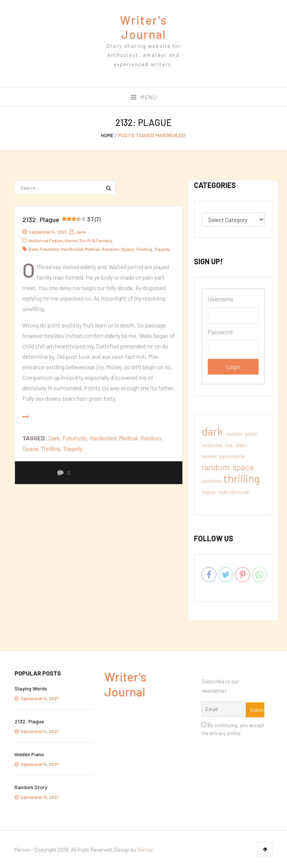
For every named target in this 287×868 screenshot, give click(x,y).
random (110, 249)
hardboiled (72, 249)
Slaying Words (31, 688)
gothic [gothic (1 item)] (251, 434)
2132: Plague (61, 219)
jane (77, 232)
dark (33, 249)
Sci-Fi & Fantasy (96, 240)
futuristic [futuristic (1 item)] (234, 434)
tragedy (162, 249)
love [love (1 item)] (229, 445)
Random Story (31, 787)
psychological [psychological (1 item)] (232, 456)
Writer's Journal (144, 27)
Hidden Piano (29, 754)
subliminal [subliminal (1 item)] (211, 481)
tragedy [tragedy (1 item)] (209, 492)
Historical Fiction (46, 240)
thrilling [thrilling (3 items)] (242, 478)
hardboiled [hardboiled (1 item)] (212, 445)
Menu (144, 97)
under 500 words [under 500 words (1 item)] (234, 492)
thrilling (144, 249)
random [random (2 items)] (216, 467)
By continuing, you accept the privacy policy (233, 729)
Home (107, 135)
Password (220, 332)
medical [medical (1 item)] (209, 456)
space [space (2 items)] (243, 467)
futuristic (49, 249)
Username (220, 299)
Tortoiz (145, 849)
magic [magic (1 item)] (241, 445)
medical (92, 249)
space (127, 249)
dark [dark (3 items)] (212, 431)
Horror (71, 240)
